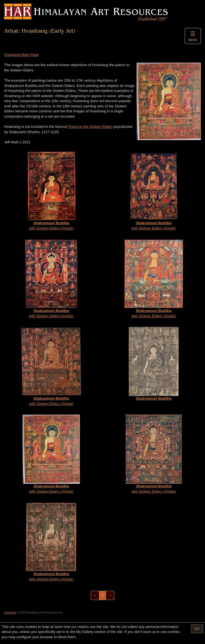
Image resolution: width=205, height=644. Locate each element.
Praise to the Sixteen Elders (90, 127)
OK (197, 629)
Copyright (10, 613)
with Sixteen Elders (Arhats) (51, 191)
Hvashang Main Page (21, 55)
